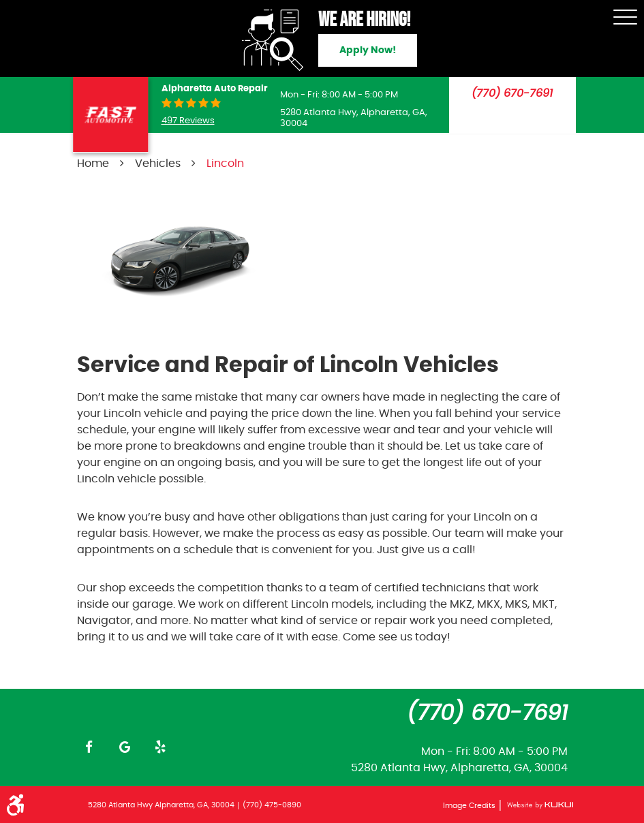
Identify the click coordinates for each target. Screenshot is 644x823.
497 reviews (188, 121)
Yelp (160, 747)
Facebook (89, 747)
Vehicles (158, 164)
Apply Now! (368, 50)
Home (93, 164)
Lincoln (225, 164)
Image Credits (470, 806)
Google (125, 747)
